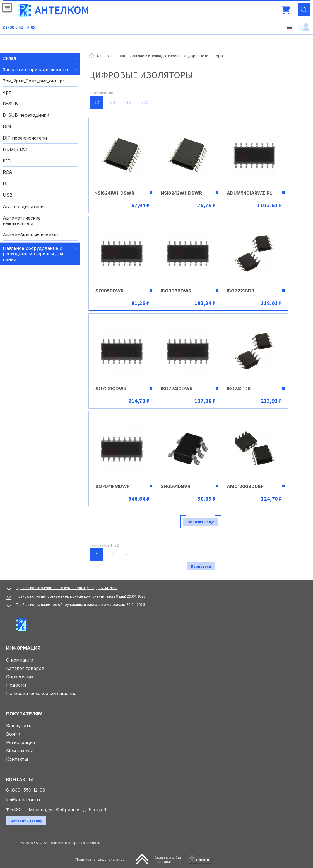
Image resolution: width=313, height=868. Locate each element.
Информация (23, 648)
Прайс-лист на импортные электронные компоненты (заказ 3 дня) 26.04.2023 (81, 596)
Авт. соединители (23, 206)
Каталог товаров (25, 668)
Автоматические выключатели (22, 221)
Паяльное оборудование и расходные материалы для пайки (33, 254)
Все (144, 102)
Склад (10, 58)
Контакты (17, 759)
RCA (8, 172)
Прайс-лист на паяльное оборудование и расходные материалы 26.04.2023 (80, 605)
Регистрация (21, 742)
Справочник (20, 677)
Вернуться (201, 566)
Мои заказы (19, 751)
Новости (16, 685)
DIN (7, 126)
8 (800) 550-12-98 (19, 27)
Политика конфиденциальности (102, 860)
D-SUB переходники (26, 115)
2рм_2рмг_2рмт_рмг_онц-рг (34, 81)
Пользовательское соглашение (41, 693)
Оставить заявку (26, 821)
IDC (7, 161)
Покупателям (24, 714)
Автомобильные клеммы (31, 235)
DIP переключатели (25, 138)
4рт (7, 92)
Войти (13, 734)
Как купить (19, 726)
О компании (20, 660)
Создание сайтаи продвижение (168, 860)
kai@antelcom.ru (24, 800)
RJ (6, 184)
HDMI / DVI (15, 149)
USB (8, 195)
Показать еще (201, 522)
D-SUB (10, 104)
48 (128, 102)
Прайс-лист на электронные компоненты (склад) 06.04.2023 (67, 588)
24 (113, 102)
